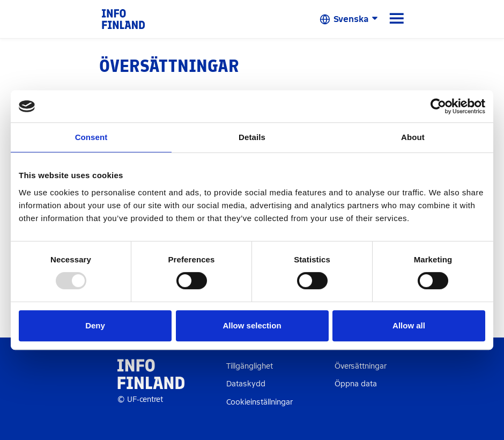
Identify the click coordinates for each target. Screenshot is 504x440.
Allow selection (252, 325)
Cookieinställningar (260, 402)
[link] (123, 19)
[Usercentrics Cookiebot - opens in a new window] (438, 106)
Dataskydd (246, 384)
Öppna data (356, 384)
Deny (95, 325)
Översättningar (361, 366)
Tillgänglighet (250, 366)
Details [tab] (252, 137)
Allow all (409, 325)
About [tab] (413, 137)
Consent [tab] (91, 137)
